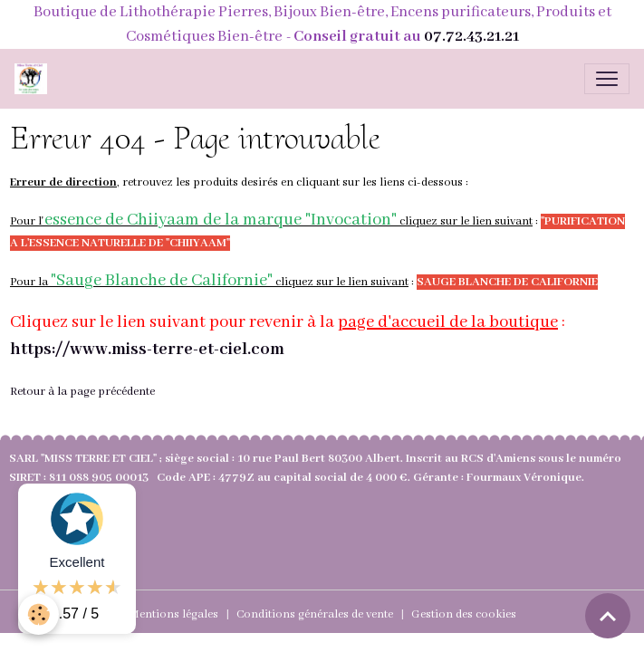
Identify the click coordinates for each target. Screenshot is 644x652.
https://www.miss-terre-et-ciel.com (147, 350)
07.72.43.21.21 (471, 37)
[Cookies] (38, 614)
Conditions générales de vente (315, 614)
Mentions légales (173, 614)
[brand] (34, 79)
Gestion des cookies (464, 614)
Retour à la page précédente (82, 392)
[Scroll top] (608, 616)
